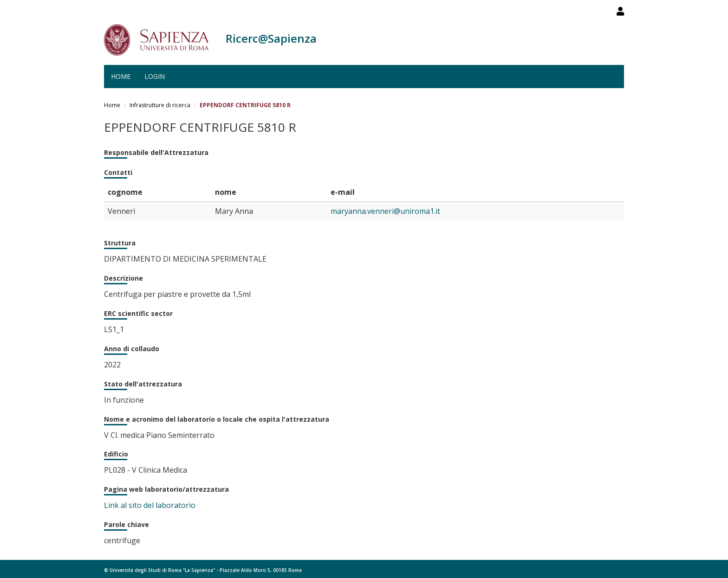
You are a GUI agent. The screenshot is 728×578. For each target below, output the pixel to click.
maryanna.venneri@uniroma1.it (385, 211)
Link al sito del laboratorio (150, 505)
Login (155, 76)
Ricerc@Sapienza (271, 38)
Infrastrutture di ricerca (160, 105)
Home (121, 76)
